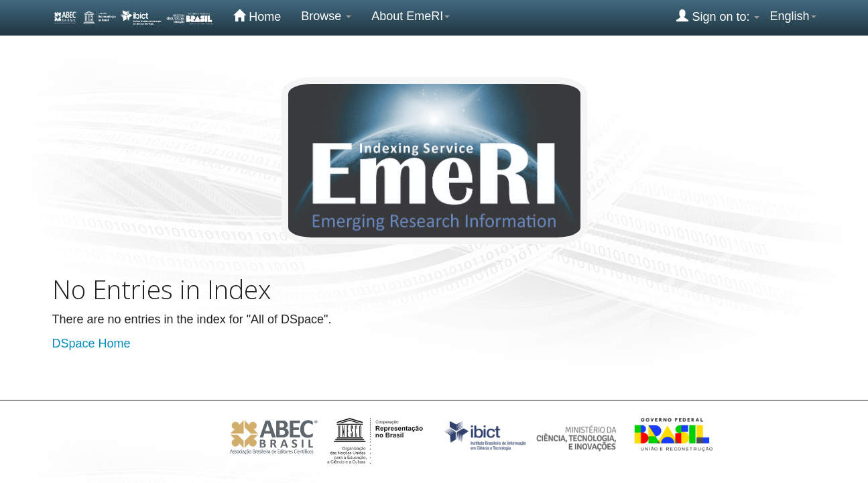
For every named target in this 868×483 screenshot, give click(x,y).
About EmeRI (411, 16)
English (793, 16)
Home (257, 16)
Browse (326, 16)
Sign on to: (718, 16)
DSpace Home (91, 343)
